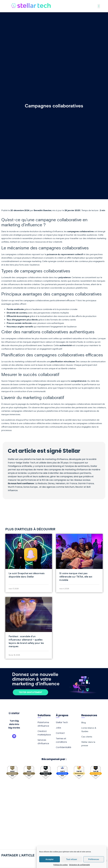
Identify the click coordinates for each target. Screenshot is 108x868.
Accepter (49, 859)
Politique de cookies (61, 865)
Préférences (94, 859)
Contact (60, 733)
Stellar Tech (62, 722)
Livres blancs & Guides (89, 730)
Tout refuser (72, 859)
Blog (84, 722)
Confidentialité (64, 747)
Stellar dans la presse (88, 744)
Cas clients (87, 737)
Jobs (58, 728)
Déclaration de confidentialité (79, 865)
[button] (99, 6)
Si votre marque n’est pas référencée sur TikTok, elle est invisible (76, 577)
